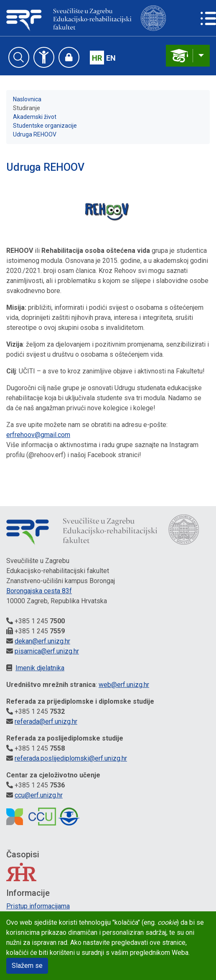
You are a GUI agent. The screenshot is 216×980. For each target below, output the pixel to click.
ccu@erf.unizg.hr (39, 795)
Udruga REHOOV (35, 134)
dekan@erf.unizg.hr (42, 641)
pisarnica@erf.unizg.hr (47, 651)
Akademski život (35, 117)
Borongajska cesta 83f (39, 591)
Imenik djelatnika (40, 668)
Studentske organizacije (45, 126)
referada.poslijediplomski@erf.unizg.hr (71, 758)
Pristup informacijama (38, 906)
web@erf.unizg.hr (124, 685)
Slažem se (27, 966)
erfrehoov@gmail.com (38, 435)
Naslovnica (27, 99)
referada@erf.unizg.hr (46, 721)
